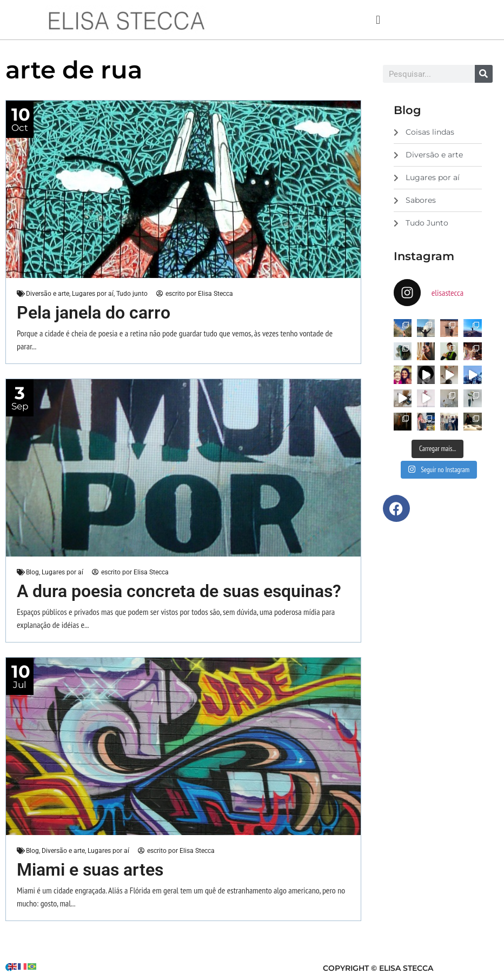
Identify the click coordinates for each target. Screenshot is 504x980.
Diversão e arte (48, 294)
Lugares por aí (93, 294)
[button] (378, 20)
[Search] (484, 74)
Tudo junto (132, 294)
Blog (32, 572)
